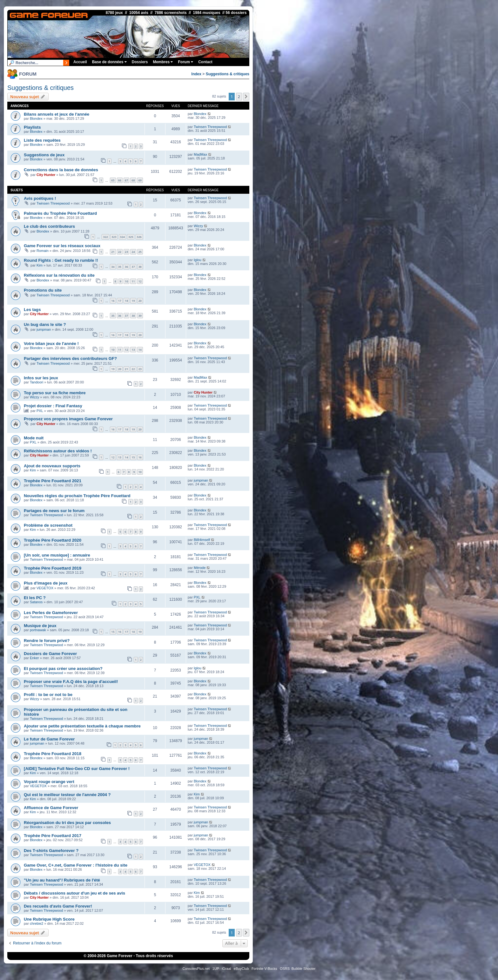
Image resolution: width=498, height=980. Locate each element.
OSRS (285, 969)
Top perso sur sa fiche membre (55, 393)
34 (113, 267)
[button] (246, 97)
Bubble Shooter (304, 969)
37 (133, 267)
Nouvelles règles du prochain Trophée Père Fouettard (77, 496)
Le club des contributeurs (49, 226)
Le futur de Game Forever (49, 739)
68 (133, 180)
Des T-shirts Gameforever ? (51, 851)
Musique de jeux (40, 626)
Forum (185, 62)
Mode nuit (34, 438)
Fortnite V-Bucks (264, 969)
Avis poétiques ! (40, 198)
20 (140, 301)
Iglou (198, 260)
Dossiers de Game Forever (50, 654)
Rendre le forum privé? (47, 641)
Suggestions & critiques (228, 74)
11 (133, 281)
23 (126, 252)
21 (113, 252)
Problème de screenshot (48, 525)
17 (120, 301)
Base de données (109, 62)
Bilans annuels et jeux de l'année (57, 114)
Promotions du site (43, 290)
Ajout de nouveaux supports (52, 466)
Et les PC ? (35, 598)
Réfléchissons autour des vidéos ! (58, 451)
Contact (205, 62)
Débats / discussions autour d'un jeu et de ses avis (74, 893)
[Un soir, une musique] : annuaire (57, 555)
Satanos (36, 602)
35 (120, 267)
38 (140, 267)
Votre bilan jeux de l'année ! (51, 344)
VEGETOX (45, 588)
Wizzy (198, 226)
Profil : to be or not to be (48, 695)
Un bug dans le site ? (45, 324)
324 (122, 237)
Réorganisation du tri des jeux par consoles (67, 823)
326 (139, 237)
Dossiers (140, 62)
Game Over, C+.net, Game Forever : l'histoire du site (76, 865)
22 (120, 252)
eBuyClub (241, 969)
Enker (34, 658)
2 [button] (239, 97)
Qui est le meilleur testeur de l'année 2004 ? (67, 795)
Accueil (80, 62)
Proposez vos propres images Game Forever (68, 419)
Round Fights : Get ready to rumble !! (61, 260)
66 (120, 180)
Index (196, 74)
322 (105, 237)
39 (140, 316)
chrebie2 (37, 923)
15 (133, 457)
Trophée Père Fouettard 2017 (53, 836)
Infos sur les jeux (41, 378)
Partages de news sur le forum (54, 511)
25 (140, 252)
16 (113, 301)
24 (133, 252)
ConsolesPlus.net (196, 969)
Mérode (200, 568)
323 (114, 237)
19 (133, 301)
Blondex (36, 118)
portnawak (38, 630)
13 (133, 350)
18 (126, 301)
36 (126, 267)
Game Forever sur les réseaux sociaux (62, 246)
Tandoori (37, 382)
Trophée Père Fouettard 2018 (53, 754)
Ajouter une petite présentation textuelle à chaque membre (82, 726)
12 (140, 281)
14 (140, 350)
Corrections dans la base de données (61, 170)
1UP (215, 969)
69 (140, 180)
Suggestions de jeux (44, 155)
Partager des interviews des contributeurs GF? (70, 358)
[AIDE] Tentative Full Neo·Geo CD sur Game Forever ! (77, 769)
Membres (163, 62)
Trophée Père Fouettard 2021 (53, 481)
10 (126, 281)
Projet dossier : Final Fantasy (53, 406)
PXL (40, 411)
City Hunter (46, 175)
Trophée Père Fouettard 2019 (53, 568)
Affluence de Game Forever (51, 808)
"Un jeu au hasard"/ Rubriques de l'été (62, 880)
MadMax (200, 154)
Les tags (32, 310)
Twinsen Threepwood (210, 127)
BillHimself (202, 540)
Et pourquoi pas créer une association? (63, 669)
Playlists (32, 127)
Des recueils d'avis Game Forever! (58, 906)
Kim (40, 265)
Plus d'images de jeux (46, 583)
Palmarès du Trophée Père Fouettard (60, 213)
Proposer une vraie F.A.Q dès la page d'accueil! (71, 682)
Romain (43, 251)
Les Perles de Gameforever (51, 613)
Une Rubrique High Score (49, 919)
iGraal (226, 969)
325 (131, 237)
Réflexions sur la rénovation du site (59, 275)
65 (113, 180)
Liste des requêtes (42, 140)
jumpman (44, 329)
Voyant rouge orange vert (49, 782)
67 (126, 180)
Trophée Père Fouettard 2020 (53, 540)
